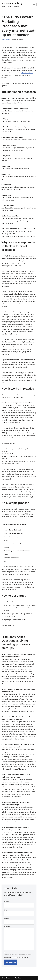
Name (6, 902)
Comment (7, 927)
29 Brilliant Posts (27, 73)
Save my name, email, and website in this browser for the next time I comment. (18, 956)
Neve (3, 978)
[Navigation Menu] (34, 4)
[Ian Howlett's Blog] (12, 4)
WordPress (19, 978)
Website (6, 918)
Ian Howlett (7, 39)
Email (6, 910)
